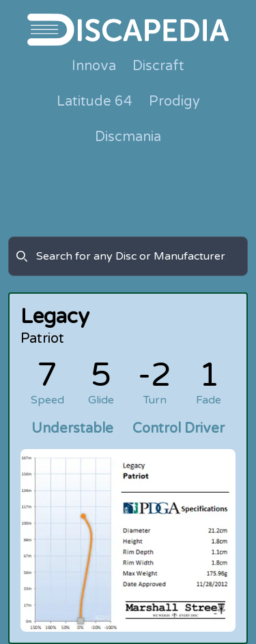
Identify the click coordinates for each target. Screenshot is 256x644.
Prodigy (174, 102)
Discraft (158, 66)
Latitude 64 (95, 102)
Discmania (128, 137)
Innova (94, 66)
